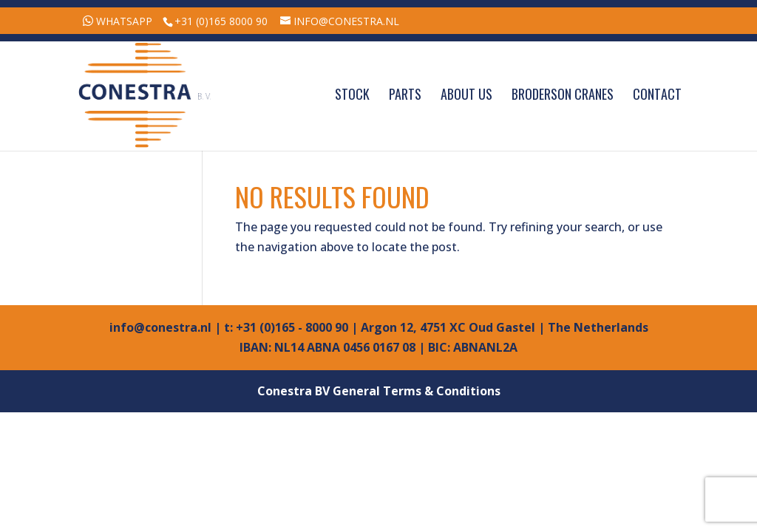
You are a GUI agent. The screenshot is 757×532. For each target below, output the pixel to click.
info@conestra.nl (160, 327)
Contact (657, 96)
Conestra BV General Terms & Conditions (379, 391)
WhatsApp (124, 21)
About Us (466, 96)
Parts (405, 96)
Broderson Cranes (563, 96)
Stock (352, 96)
